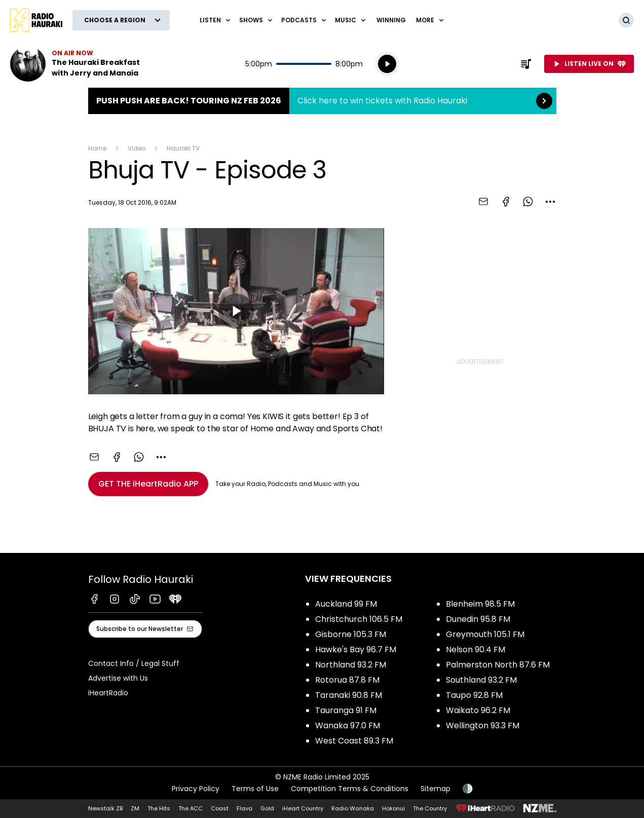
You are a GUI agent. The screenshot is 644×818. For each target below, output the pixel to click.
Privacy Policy (196, 789)
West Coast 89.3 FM (354, 741)
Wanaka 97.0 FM (348, 726)
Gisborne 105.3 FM (351, 634)
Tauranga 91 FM (346, 710)
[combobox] (550, 202)
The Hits (159, 808)
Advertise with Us (118, 678)
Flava (244, 808)
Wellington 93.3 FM (483, 726)
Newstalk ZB (105, 808)
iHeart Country (303, 808)
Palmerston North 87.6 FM (498, 665)
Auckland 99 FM (346, 604)
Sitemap (435, 789)
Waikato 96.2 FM (478, 710)
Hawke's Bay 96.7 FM (356, 649)
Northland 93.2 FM (351, 665)
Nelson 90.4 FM (476, 649)
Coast (220, 808)
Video (137, 148)
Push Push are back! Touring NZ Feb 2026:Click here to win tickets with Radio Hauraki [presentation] (322, 101)
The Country (430, 808)
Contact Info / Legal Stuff (134, 663)
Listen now (75, 64)
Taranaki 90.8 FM (349, 695)
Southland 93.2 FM (481, 680)
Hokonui (393, 808)
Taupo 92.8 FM (474, 695)
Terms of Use (255, 789)
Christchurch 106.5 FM (359, 619)
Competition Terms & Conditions (350, 789)
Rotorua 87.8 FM (347, 680)
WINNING (391, 20)
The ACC (191, 808)
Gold (267, 808)
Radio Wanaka (353, 808)
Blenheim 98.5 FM (480, 604)
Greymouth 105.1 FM (485, 634)
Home (97, 148)
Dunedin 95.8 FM (478, 619)
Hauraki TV (183, 148)
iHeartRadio (108, 693)
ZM (135, 808)
